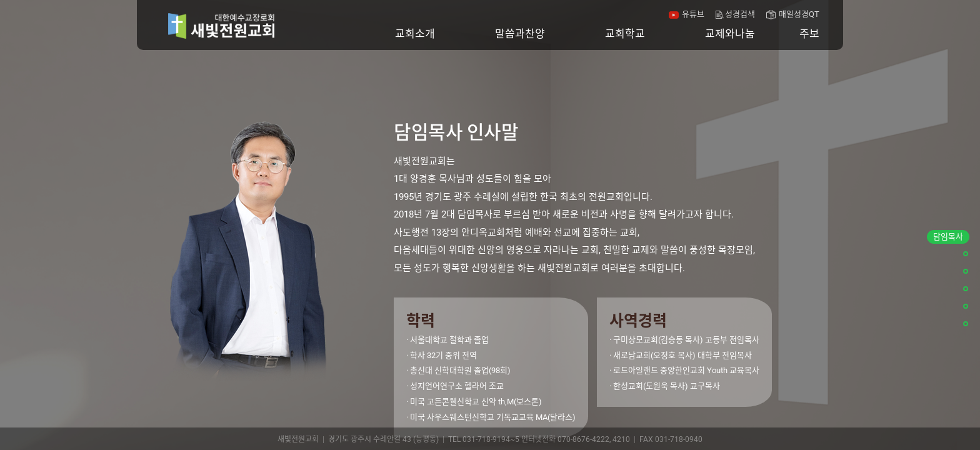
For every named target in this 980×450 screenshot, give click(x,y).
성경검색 (740, 14)
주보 (809, 34)
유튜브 (693, 14)
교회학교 (625, 34)
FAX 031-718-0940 (671, 439)
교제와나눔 (730, 34)
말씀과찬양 (520, 34)
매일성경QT (799, 14)
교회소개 (415, 34)
